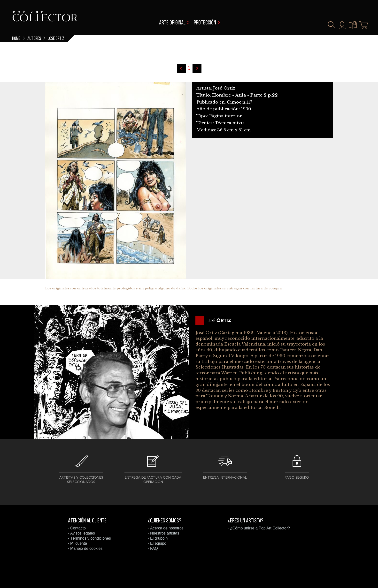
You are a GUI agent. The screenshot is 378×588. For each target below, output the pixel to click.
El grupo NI (160, 538)
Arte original (172, 23)
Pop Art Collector (45, 19)
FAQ (154, 548)
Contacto (78, 528)
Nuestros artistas (165, 533)
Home (16, 39)
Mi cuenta (79, 543)
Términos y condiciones (91, 538)
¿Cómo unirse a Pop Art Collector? (260, 528)
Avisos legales (83, 533)
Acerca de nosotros (167, 528)
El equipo (158, 543)
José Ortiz (56, 39)
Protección (205, 23)
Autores (34, 39)
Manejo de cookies (86, 548)
